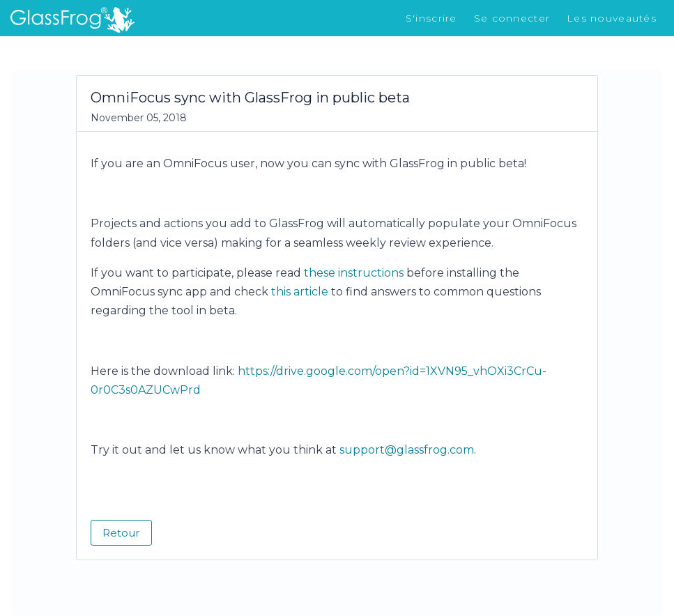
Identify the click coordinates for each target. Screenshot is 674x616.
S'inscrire (431, 18)
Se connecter (512, 18)
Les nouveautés (612, 18)
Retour (121, 533)
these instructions (354, 273)
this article (300, 292)
